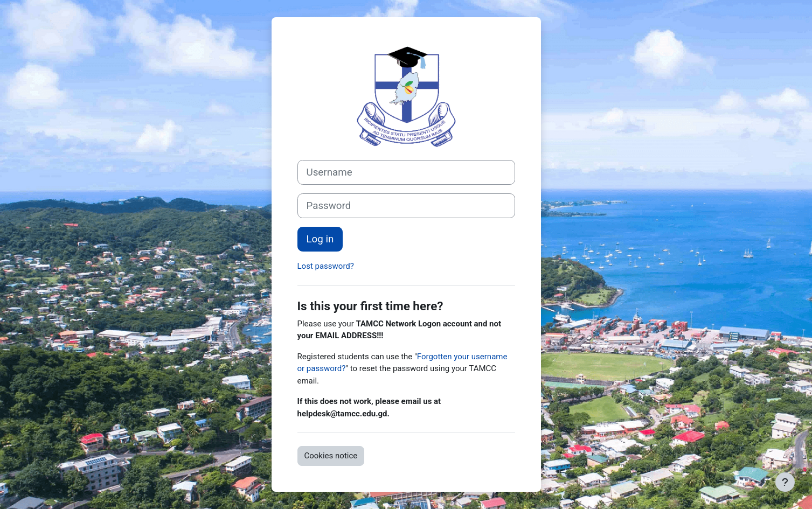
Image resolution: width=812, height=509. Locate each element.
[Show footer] (785, 482)
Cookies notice (331, 456)
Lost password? (326, 266)
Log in (320, 239)
